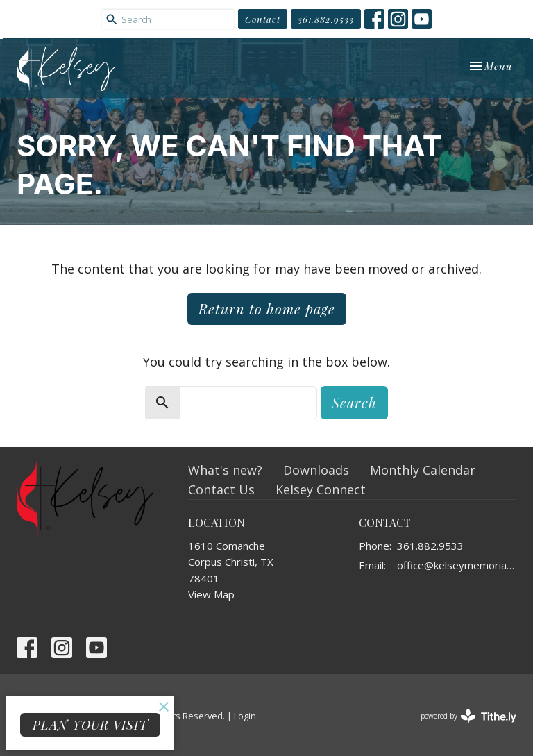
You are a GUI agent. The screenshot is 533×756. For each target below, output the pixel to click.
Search (354, 402)
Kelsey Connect (321, 489)
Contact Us (221, 489)
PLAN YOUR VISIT (90, 725)
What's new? (225, 470)
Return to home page (267, 309)
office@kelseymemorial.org (457, 565)
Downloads (316, 470)
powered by (468, 716)
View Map (211, 594)
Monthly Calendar (423, 470)
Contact (263, 19)
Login (245, 716)
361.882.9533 (326, 19)
